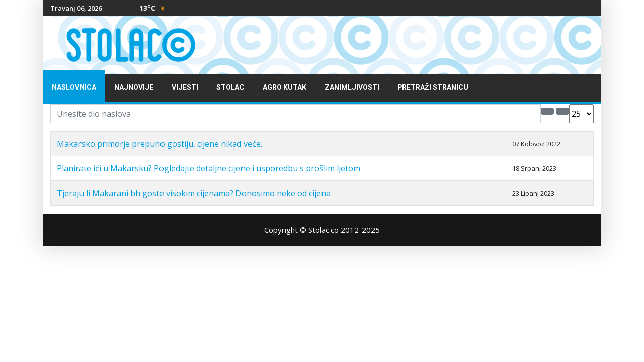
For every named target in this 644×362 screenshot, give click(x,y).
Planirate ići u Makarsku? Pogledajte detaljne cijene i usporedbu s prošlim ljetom (209, 168)
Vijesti (185, 88)
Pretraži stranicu (433, 88)
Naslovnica (74, 88)
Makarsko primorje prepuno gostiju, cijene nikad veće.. (160, 144)
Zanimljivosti (352, 88)
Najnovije (134, 88)
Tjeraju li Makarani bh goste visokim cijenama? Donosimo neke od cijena (194, 193)
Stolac (230, 88)
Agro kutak (285, 88)
